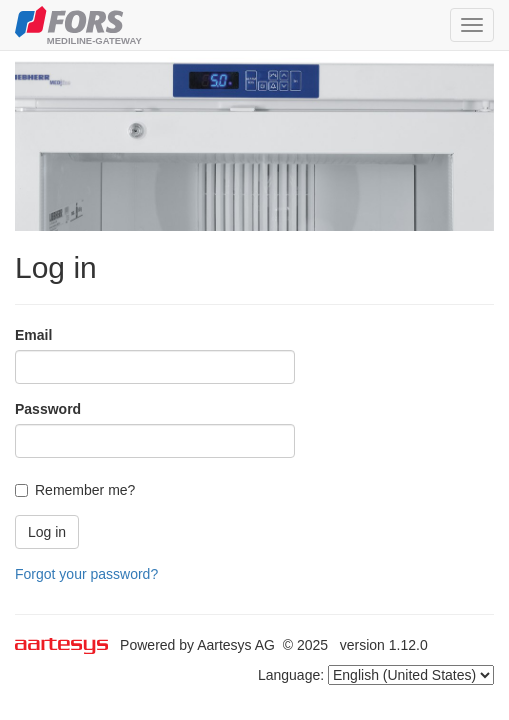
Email (33, 335)
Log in (47, 532)
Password (48, 409)
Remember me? (75, 490)
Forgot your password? (86, 574)
